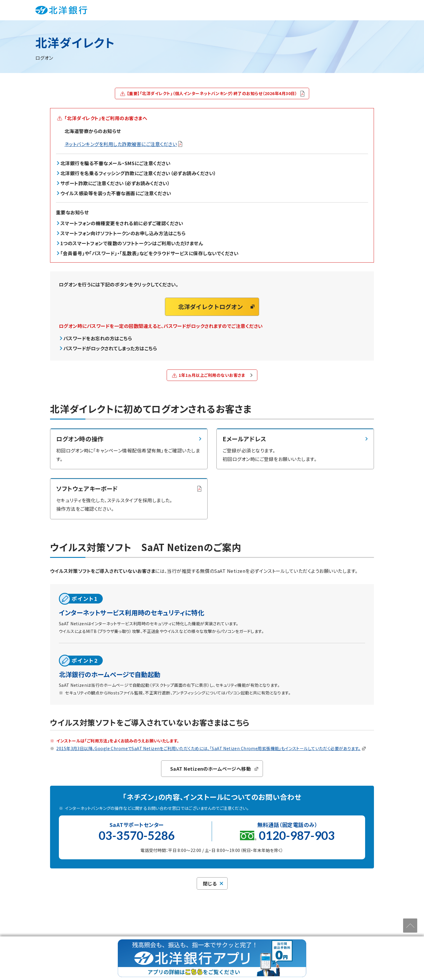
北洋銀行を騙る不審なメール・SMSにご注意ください (115, 163)
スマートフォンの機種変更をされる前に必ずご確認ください (122, 223)
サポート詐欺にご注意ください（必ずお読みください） (115, 183)
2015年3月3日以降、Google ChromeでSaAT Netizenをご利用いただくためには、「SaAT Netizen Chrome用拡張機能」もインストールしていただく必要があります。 (211, 748)
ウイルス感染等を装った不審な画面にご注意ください (116, 193)
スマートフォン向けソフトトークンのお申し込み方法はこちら (123, 233)
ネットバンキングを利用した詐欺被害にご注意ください (123, 144)
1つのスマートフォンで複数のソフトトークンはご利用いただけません (132, 243)
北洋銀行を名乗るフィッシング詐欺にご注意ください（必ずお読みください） (138, 173)
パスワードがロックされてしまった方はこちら (110, 348)
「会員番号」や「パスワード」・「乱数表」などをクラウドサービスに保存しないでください (149, 253)
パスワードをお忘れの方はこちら (98, 338)
